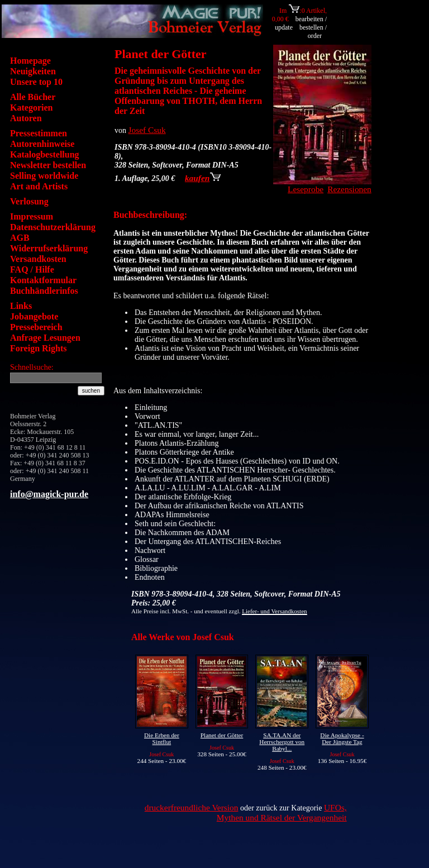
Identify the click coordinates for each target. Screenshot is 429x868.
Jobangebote (34, 316)
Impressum (32, 216)
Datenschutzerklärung (53, 227)
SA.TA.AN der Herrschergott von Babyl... (282, 742)
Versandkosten (38, 259)
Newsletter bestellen (48, 165)
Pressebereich (36, 327)
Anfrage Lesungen (45, 338)
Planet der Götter (222, 735)
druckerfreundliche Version (192, 807)
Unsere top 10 (36, 82)
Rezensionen (349, 189)
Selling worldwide (44, 176)
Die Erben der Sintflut (162, 738)
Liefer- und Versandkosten (274, 611)
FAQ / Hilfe (32, 270)
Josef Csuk (147, 130)
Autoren (26, 118)
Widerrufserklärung (49, 248)
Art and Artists (39, 186)
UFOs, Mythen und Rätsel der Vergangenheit (282, 812)
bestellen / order (313, 32)
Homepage (30, 61)
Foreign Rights (38, 348)
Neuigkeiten (33, 71)
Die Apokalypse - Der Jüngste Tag (342, 738)
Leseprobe (306, 189)
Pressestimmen (39, 133)
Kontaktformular (43, 280)
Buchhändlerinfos (44, 291)
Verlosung (29, 201)
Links (21, 306)
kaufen (203, 178)
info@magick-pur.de (49, 494)
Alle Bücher (33, 97)
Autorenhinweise (42, 144)
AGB (20, 238)
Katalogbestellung (45, 154)
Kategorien (31, 108)
